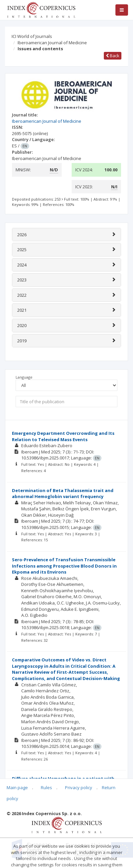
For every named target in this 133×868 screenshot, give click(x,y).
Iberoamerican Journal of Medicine (52, 43)
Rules (46, 787)
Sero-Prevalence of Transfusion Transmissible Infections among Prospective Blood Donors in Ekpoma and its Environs (64, 566)
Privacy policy (79, 787)
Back (113, 56)
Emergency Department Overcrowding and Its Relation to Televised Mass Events (63, 436)
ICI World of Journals (32, 36)
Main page (17, 787)
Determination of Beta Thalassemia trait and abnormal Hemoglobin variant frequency (63, 494)
